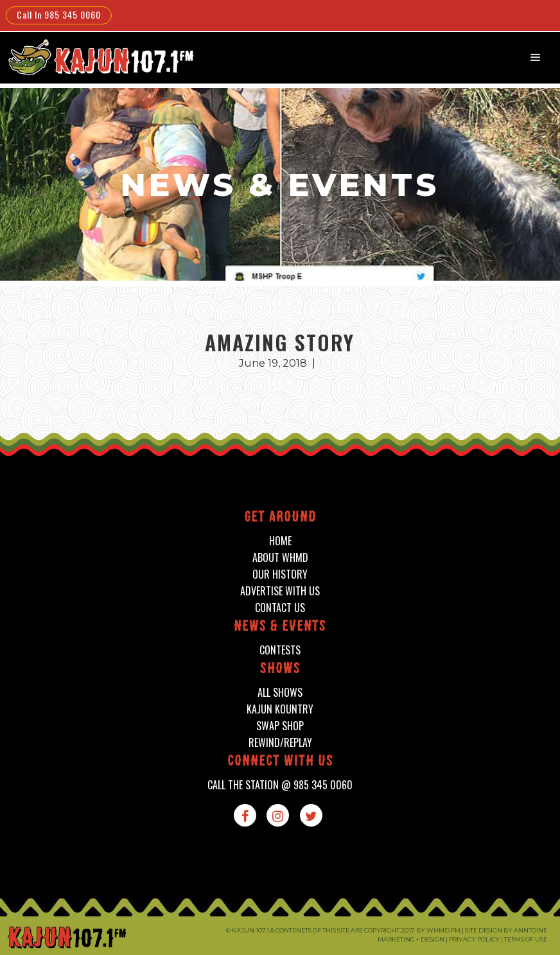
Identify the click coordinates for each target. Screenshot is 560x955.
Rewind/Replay (280, 743)
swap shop (280, 726)
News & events (280, 627)
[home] (99, 57)
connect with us (280, 762)
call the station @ (280, 785)
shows (280, 670)
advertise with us (280, 591)
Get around (280, 518)
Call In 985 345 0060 (59, 14)
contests (280, 650)
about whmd (280, 558)
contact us (280, 608)
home (280, 541)
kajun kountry (280, 709)
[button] (536, 58)
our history (280, 574)
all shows (280, 693)
